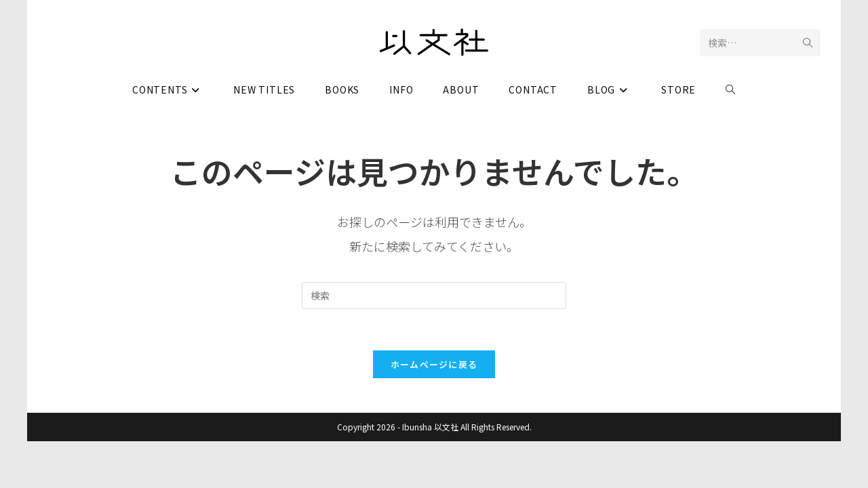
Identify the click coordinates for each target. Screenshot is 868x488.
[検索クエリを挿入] (434, 296)
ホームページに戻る (434, 364)
